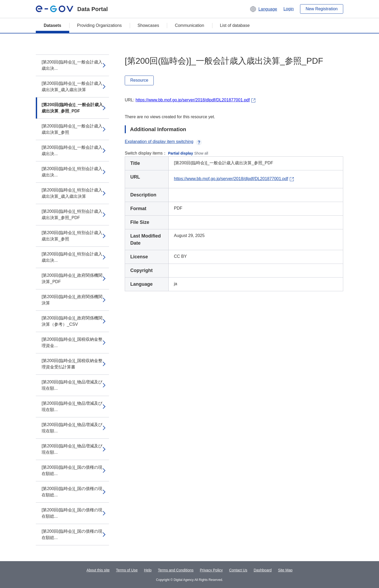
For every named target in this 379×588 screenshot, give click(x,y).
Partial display (181, 153)
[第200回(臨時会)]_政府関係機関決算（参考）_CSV (72, 321)
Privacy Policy (211, 570)
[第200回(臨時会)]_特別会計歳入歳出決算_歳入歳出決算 (72, 193)
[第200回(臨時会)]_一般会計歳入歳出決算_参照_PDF (72, 108)
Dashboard (263, 570)
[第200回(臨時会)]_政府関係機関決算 (72, 300)
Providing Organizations (99, 25)
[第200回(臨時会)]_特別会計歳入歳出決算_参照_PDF (72, 214)
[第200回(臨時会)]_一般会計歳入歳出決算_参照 (72, 129)
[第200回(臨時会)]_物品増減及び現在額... (72, 385)
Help (148, 570)
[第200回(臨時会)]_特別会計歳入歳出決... (72, 172)
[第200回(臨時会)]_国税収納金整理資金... (72, 342)
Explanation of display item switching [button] (163, 142)
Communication (189, 25)
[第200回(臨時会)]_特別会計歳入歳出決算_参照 (72, 236)
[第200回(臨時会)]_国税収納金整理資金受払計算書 (72, 364)
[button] (263, 9)
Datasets (53, 25)
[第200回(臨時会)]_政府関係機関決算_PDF (72, 278)
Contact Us (238, 570)
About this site (98, 570)
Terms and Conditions (176, 570)
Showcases (148, 25)
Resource (139, 80)
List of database (235, 25)
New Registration (322, 9)
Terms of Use (127, 570)
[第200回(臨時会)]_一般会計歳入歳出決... (72, 65)
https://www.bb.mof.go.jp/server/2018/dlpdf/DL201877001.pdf (193, 100)
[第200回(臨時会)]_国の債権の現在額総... (72, 470)
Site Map (285, 570)
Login (289, 9)
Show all (201, 153)
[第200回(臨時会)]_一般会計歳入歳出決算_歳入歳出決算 (72, 87)
